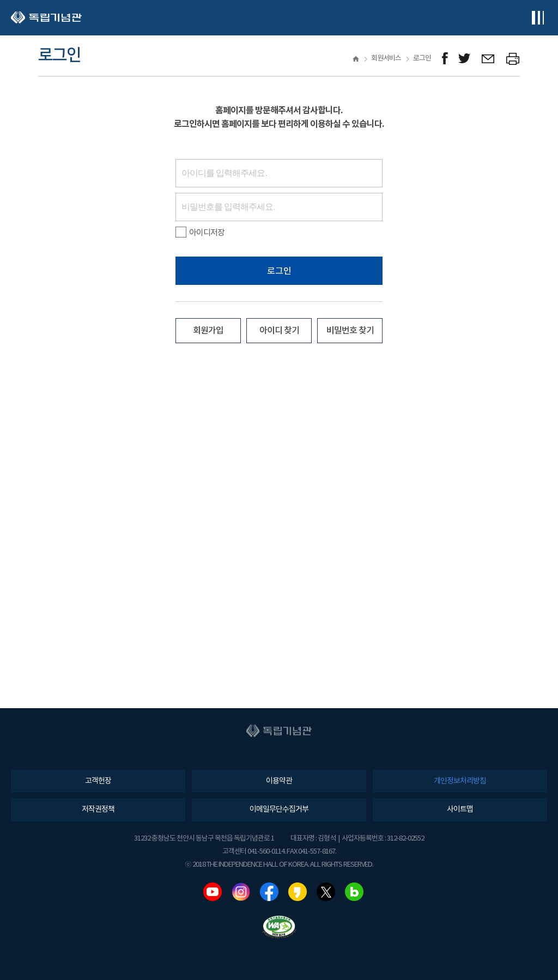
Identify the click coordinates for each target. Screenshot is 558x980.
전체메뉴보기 (538, 18)
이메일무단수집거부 (279, 809)
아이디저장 (200, 233)
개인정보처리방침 (460, 781)
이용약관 (279, 781)
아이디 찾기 (279, 331)
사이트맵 (460, 809)
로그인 (279, 271)
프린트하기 (513, 59)
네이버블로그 (354, 892)
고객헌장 (98, 781)
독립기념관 (46, 18)
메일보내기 (489, 59)
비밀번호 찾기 (350, 331)
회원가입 (208, 331)
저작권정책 (98, 809)
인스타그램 (241, 892)
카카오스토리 (298, 892)
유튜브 (213, 892)
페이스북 (269, 892)
